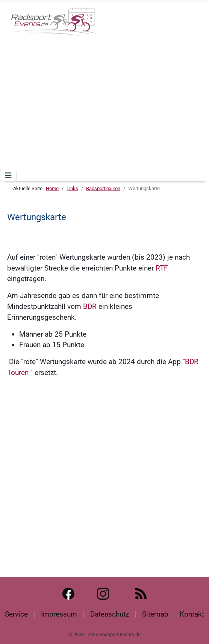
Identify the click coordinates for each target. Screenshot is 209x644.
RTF (162, 268)
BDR (90, 306)
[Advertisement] (108, 101)
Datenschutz (110, 614)
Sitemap (155, 614)
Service (16, 614)
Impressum (59, 614)
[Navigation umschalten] (8, 175)
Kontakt (192, 614)
